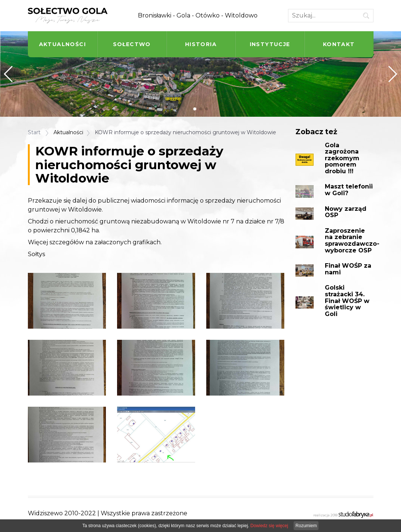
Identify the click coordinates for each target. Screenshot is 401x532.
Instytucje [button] (270, 44)
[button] (195, 109)
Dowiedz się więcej (269, 526)
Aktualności (62, 44)
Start (34, 132)
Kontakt (339, 44)
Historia (201, 44)
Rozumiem (306, 526)
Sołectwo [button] (132, 44)
